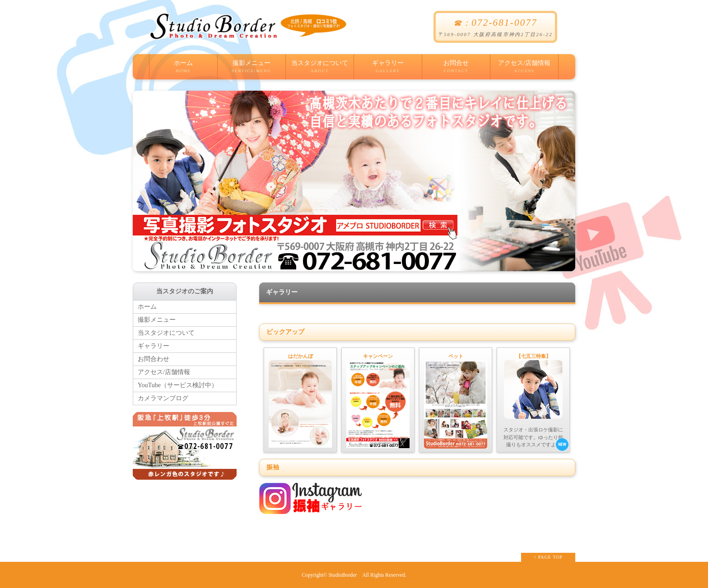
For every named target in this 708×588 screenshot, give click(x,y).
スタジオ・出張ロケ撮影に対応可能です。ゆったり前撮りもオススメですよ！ (535, 402)
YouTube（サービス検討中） (178, 385)
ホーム (183, 69)
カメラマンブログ (163, 398)
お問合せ (456, 69)
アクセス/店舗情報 (524, 69)
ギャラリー (388, 69)
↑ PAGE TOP (548, 557)
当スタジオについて (320, 69)
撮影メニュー (252, 69)
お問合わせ (154, 359)
